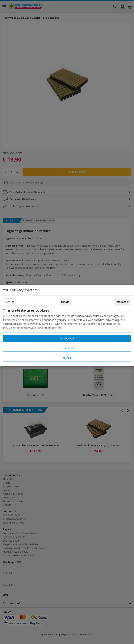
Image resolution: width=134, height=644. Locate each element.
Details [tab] (65, 302)
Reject (67, 358)
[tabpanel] (67, 319)
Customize (67, 348)
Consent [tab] (9, 302)
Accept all (67, 338)
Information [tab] (123, 302)
